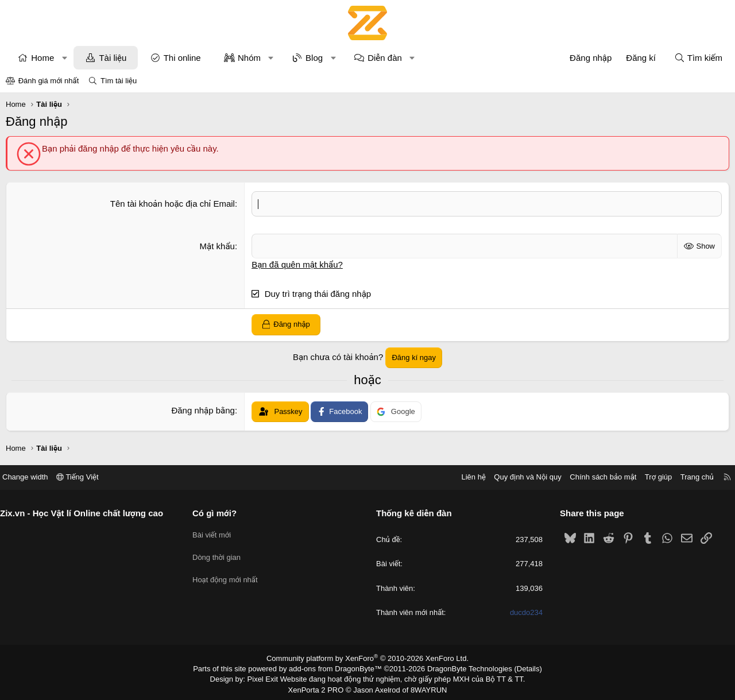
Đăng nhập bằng (203, 410)
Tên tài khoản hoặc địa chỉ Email (173, 204)
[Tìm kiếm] (698, 58)
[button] (65, 58)
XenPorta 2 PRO (320, 686)
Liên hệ (465, 477)
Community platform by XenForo (368, 658)
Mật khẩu (217, 245)
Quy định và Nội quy (519, 477)
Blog (314, 58)
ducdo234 (522, 612)
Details (516, 667)
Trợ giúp (650, 477)
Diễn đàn (385, 58)
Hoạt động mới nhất (230, 574)
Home (42, 58)
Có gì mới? (219, 513)
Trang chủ (688, 477)
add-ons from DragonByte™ (338, 667)
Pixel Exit (271, 677)
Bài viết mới (216, 532)
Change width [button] (34, 477)
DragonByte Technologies (462, 667)
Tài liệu (113, 58)
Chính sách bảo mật (594, 477)
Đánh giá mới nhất (49, 81)
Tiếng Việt (86, 477)
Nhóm (249, 58)
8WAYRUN (424, 686)
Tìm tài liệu (119, 81)
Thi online (182, 58)
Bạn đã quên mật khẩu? (297, 264)
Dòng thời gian (221, 553)
